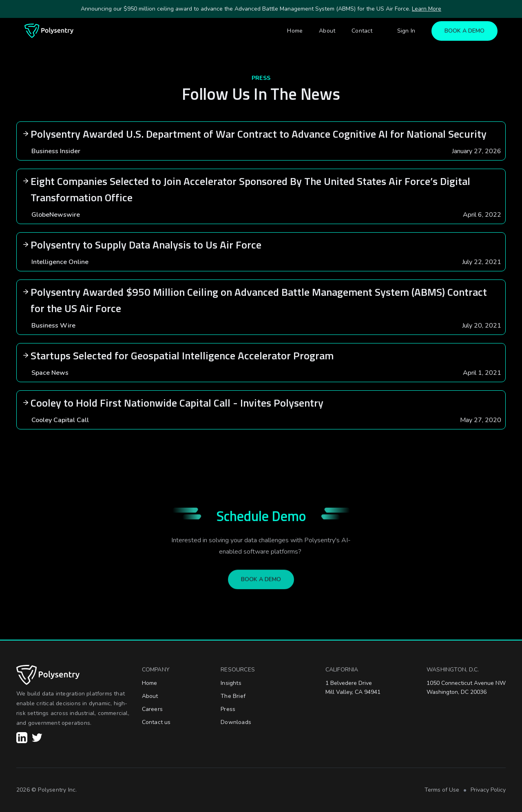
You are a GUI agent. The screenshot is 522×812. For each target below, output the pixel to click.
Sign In (406, 31)
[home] (49, 31)
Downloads (236, 722)
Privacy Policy (488, 790)
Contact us (156, 722)
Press (228, 709)
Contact (362, 31)
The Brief (233, 696)
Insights (231, 683)
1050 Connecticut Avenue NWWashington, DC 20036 (466, 688)
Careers (152, 709)
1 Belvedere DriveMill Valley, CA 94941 (353, 688)
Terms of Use (442, 790)
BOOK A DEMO (464, 31)
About (327, 31)
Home (295, 31)
